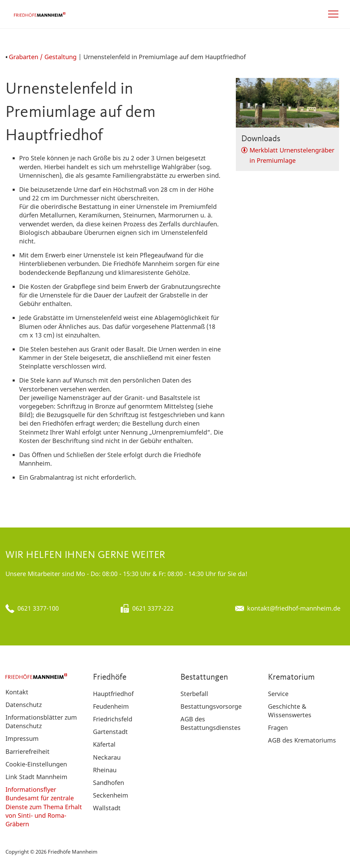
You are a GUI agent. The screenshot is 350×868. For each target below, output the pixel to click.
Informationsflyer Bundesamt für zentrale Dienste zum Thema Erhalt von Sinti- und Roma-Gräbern (44, 807)
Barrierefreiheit (28, 751)
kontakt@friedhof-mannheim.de (294, 608)
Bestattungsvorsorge (211, 706)
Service (278, 694)
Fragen (278, 727)
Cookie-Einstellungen (36, 764)
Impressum (22, 738)
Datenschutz (24, 705)
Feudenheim (111, 706)
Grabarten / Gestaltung (41, 57)
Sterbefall (194, 694)
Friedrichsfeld (113, 719)
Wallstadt (107, 808)
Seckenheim (111, 795)
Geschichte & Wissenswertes (290, 711)
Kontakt (17, 692)
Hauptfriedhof (113, 694)
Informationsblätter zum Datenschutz (41, 722)
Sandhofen (109, 783)
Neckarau (107, 757)
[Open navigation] (333, 14)
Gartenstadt (110, 732)
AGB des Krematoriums (302, 740)
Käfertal (104, 744)
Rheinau (105, 770)
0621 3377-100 (38, 608)
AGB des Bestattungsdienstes (211, 723)
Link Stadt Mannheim (36, 777)
